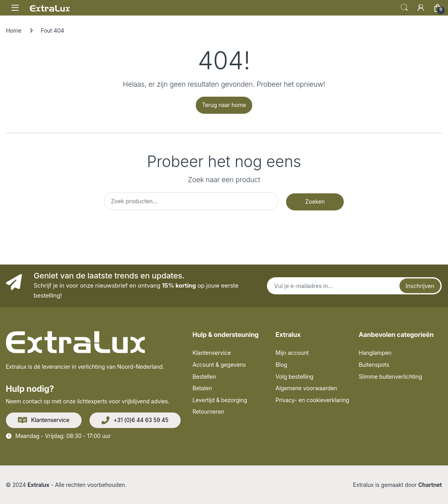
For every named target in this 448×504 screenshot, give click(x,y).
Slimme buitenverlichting (391, 377)
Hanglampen (375, 353)
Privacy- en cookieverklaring (313, 400)
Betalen (202, 388)
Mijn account (292, 353)
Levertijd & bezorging (220, 400)
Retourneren (208, 412)
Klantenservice (44, 420)
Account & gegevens (219, 365)
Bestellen (204, 377)
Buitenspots (374, 365)
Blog (281, 365)
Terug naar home (224, 105)
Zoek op (404, 8)
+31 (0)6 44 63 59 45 (135, 420)
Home (14, 30)
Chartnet (430, 485)
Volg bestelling (295, 377)
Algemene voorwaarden (307, 388)
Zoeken (315, 201)
